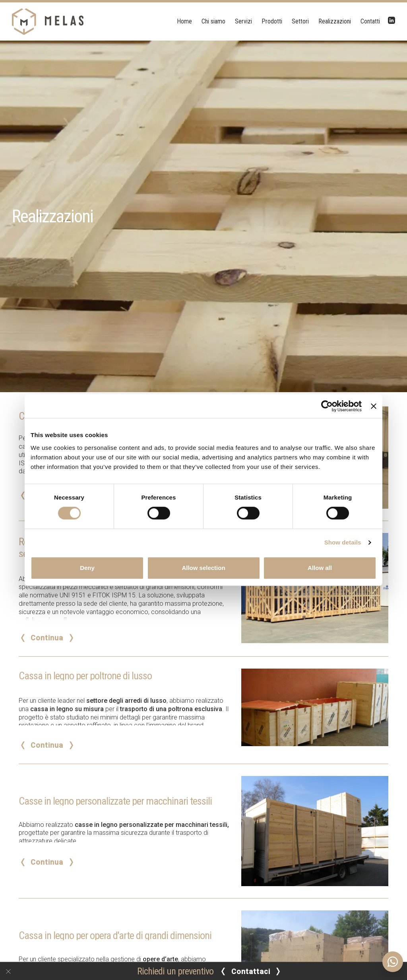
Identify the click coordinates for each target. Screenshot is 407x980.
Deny (87, 568)
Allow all (320, 568)
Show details (343, 542)
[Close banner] (374, 406)
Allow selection (203, 568)
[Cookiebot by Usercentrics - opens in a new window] (327, 406)
